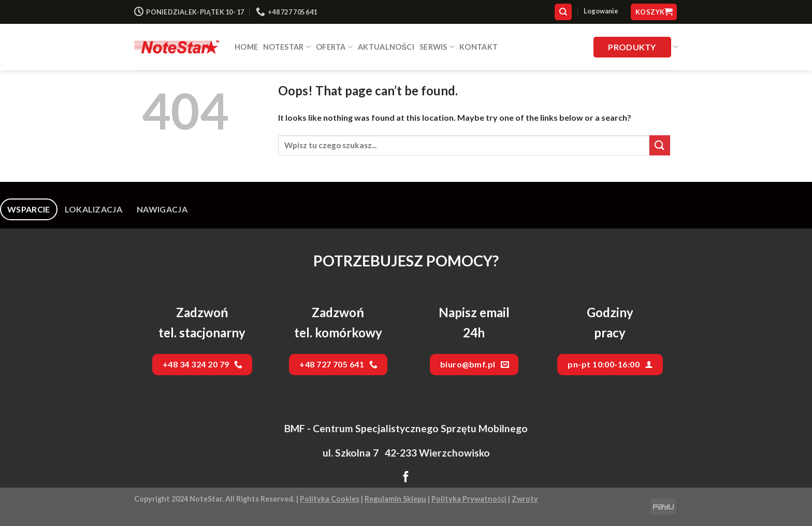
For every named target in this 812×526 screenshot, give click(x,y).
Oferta (334, 47)
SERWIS (437, 47)
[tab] (29, 209)
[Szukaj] (563, 12)
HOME (246, 47)
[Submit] (660, 145)
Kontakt (479, 47)
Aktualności (386, 47)
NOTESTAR (287, 47)
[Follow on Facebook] (406, 478)
